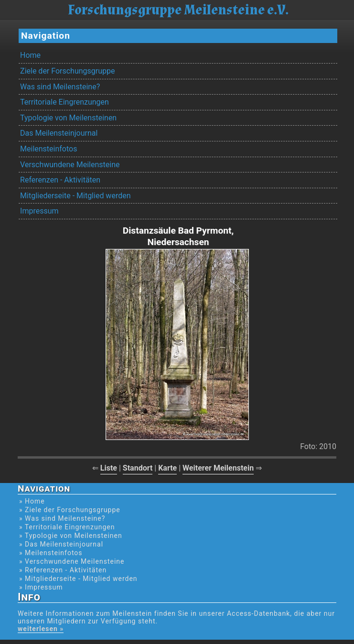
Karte (167, 468)
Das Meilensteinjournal (59, 133)
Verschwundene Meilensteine (70, 165)
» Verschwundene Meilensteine (72, 561)
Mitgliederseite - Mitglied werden (75, 196)
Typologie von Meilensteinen (68, 118)
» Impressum (41, 587)
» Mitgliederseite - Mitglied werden (78, 579)
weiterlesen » (41, 629)
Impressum (39, 211)
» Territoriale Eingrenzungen (67, 527)
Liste (109, 468)
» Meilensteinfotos (51, 553)
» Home (32, 501)
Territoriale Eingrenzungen (64, 102)
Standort (138, 468)
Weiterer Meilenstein (218, 468)
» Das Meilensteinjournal (61, 544)
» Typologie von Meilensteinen (71, 536)
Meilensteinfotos (48, 149)
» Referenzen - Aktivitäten (63, 570)
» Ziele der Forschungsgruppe (70, 510)
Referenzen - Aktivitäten (60, 180)
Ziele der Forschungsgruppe (67, 71)
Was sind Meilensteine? (60, 87)
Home (30, 55)
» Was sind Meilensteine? (62, 518)
